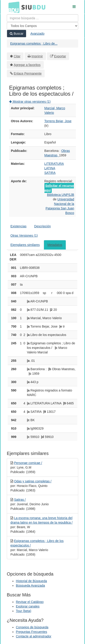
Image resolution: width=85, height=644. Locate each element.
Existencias (18, 226)
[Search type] (42, 26)
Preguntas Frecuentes (32, 632)
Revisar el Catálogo (30, 602)
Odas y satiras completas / (33, 481)
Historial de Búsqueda (31, 581)
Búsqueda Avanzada (30, 586)
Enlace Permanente (28, 73)
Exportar (60, 56)
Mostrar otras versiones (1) (30, 102)
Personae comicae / (28, 463)
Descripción (42, 226)
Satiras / (20, 500)
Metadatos (55, 245)
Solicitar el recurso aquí (59, 188)
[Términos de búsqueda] (42, 18)
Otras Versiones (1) (24, 236)
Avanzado (37, 34)
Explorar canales (28, 606)
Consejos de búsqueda (32, 627)
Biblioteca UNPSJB (61, 195)
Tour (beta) (24, 611)
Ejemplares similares (25, 245)
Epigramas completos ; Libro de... (34, 44)
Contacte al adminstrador (34, 636)
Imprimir (37, 56)
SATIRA (50, 173)
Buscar (17, 34)
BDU (13, 7)
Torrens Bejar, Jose (58, 121)
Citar (17, 56)
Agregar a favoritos (27, 65)
